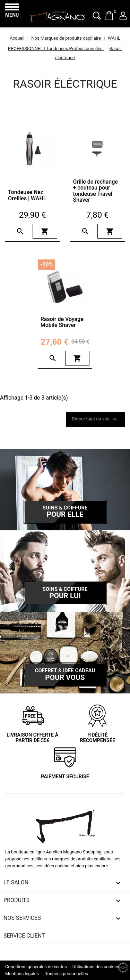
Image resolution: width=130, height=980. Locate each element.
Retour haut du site (96, 419)
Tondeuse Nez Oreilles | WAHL (27, 195)
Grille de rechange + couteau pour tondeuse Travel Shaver (96, 191)
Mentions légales (22, 974)
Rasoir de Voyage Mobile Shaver (62, 322)
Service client (24, 936)
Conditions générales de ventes (36, 967)
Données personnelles (66, 974)
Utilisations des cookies (96, 967)
